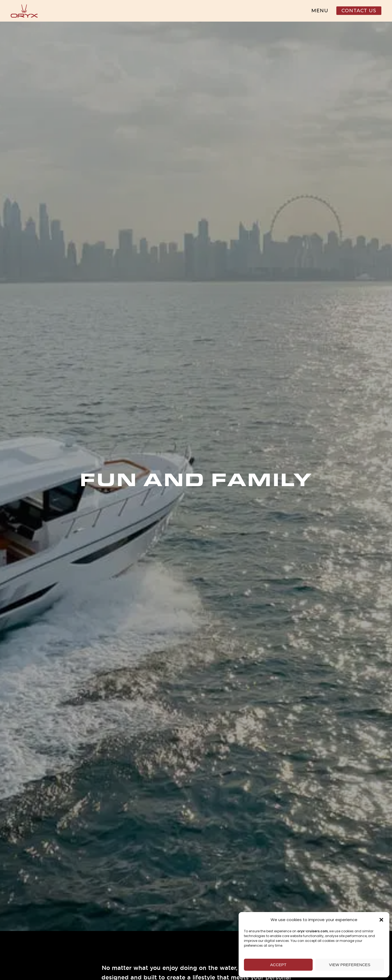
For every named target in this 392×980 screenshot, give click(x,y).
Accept (278, 965)
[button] (381, 920)
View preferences (350, 965)
